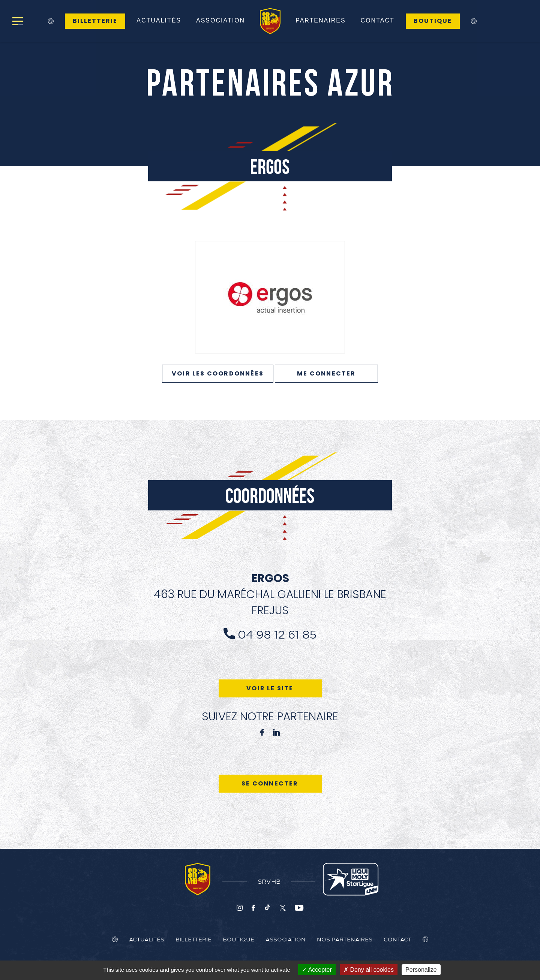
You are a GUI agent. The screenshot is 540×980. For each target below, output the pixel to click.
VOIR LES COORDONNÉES (218, 373)
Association (220, 20)
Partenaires (320, 20)
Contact (378, 20)
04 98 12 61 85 (277, 634)
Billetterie (95, 21)
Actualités (159, 20)
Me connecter (326, 373)
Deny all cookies (369, 970)
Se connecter (270, 783)
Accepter (317, 970)
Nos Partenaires (345, 939)
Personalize (421, 970)
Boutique (433, 21)
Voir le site (270, 688)
